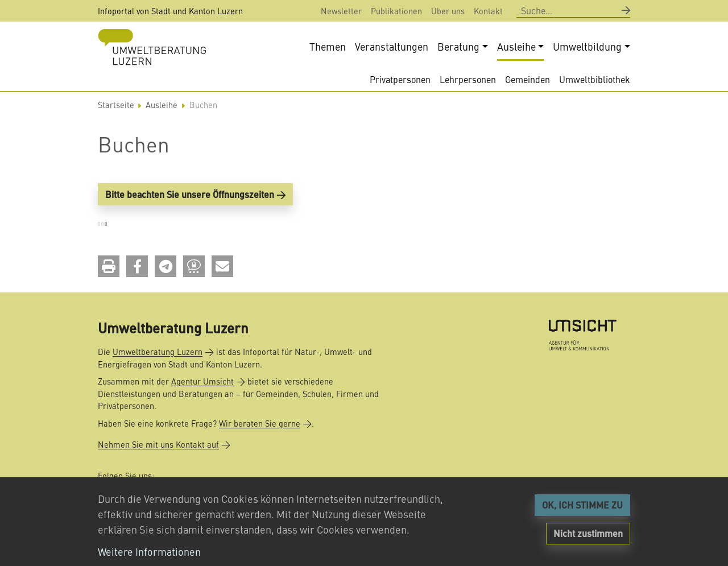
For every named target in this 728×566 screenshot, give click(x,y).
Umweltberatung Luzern (158, 352)
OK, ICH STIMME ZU (582, 505)
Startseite (116, 106)
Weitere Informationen (149, 551)
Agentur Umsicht (202, 381)
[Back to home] (152, 47)
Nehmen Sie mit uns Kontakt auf (158, 444)
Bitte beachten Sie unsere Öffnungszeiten (190, 195)
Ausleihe (162, 106)
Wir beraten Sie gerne (260, 423)
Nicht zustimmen (588, 533)
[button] (109, 267)
